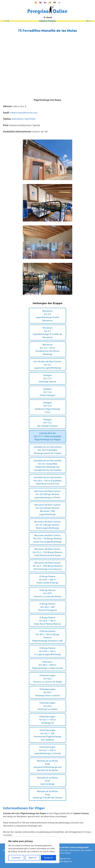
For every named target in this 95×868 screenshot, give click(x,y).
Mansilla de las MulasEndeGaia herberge (47, 781)
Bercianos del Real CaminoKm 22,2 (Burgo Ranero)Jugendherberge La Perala (47, 494)
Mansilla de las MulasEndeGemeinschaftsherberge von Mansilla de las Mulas (48, 766)
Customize (16, 858)
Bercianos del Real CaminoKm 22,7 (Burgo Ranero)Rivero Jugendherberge (47, 525)
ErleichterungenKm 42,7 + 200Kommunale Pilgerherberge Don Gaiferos (47, 735)
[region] (32, 850)
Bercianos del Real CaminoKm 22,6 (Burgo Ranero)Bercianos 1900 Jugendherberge (47, 509)
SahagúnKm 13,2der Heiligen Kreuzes (48, 423)
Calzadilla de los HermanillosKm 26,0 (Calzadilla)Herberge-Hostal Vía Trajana (47, 450)
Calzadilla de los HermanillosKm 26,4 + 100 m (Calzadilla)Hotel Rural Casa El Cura (47, 480)
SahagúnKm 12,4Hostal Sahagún (47, 392)
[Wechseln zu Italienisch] (50, 3)
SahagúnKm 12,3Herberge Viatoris (48, 378)
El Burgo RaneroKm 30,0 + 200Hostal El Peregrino (48, 607)
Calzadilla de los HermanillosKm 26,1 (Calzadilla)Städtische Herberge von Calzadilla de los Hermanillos (47, 465)
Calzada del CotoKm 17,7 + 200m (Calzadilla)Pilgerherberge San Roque (47, 436)
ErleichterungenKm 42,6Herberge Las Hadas (47, 706)
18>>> (89, 21)
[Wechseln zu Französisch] (45, 3)
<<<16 (6, 21)
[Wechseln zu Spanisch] (36, 3)
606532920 (17, 119)
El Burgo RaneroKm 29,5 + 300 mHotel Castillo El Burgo (47, 579)
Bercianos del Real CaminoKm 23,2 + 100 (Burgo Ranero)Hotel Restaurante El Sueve (47, 552)
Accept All (48, 858)
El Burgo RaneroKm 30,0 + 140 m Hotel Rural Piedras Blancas (47, 621)
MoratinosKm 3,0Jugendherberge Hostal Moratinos (47, 316)
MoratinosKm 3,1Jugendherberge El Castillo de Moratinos (47, 333)
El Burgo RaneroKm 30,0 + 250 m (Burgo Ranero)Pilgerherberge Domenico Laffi (47, 636)
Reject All (32, 858)
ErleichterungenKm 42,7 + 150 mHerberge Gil (48, 720)
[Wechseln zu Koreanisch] (59, 3)
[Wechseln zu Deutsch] (55, 3)
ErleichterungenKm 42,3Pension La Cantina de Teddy (48, 679)
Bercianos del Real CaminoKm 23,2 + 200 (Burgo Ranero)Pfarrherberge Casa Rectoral (47, 566)
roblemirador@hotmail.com (24, 113)
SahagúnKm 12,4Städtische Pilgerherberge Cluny (48, 407)
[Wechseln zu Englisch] (40, 3)
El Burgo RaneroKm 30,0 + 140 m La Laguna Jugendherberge (48, 651)
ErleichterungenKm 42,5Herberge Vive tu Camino (47, 692)
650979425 (30, 119)
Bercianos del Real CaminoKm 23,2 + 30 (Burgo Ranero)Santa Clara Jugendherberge (47, 538)
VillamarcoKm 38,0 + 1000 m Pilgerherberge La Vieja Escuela (47, 665)
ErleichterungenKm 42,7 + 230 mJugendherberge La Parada (47, 750)
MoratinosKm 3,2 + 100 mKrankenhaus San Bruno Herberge (48, 349)
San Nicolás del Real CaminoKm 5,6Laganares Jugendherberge (48, 365)
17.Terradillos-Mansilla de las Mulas (48, 31)
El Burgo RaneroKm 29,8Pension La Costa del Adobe (48, 593)
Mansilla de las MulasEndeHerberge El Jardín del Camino (47, 794)
